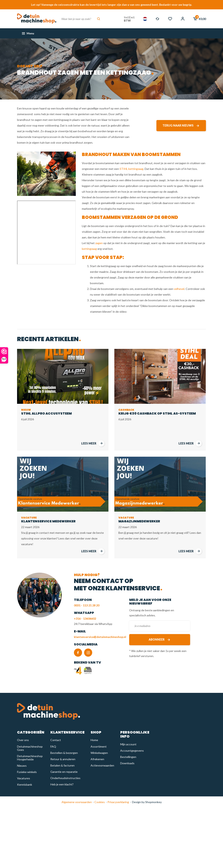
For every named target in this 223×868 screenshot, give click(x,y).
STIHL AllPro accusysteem (46, 412)
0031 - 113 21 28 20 (87, 605)
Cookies (99, 802)
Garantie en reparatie (64, 772)
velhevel (179, 289)
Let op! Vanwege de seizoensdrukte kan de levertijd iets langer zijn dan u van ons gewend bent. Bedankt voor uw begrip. (111, 5)
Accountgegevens (132, 751)
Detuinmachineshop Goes (30, 748)
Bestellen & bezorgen (64, 753)
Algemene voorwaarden (77, 802)
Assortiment (99, 746)
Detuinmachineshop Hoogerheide (30, 758)
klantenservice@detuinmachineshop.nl (100, 637)
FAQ (53, 746)
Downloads (127, 763)
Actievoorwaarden (102, 765)
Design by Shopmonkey (147, 802)
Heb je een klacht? (62, 784)
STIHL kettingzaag (132, 169)
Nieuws (22, 766)
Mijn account (128, 744)
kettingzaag (89, 249)
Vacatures (24, 778)
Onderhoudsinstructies (65, 778)
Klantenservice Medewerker (48, 520)
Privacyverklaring (118, 802)
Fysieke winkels (27, 772)
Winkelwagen (99, 753)
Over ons (23, 740)
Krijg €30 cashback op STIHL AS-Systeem (157, 412)
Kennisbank (25, 784)
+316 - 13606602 (85, 619)
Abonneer (160, 640)
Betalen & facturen (62, 765)
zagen (99, 243)
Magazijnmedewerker (139, 520)
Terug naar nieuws (181, 126)
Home (94, 740)
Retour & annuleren (63, 759)
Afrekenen (97, 759)
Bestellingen (128, 757)
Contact (56, 740)
